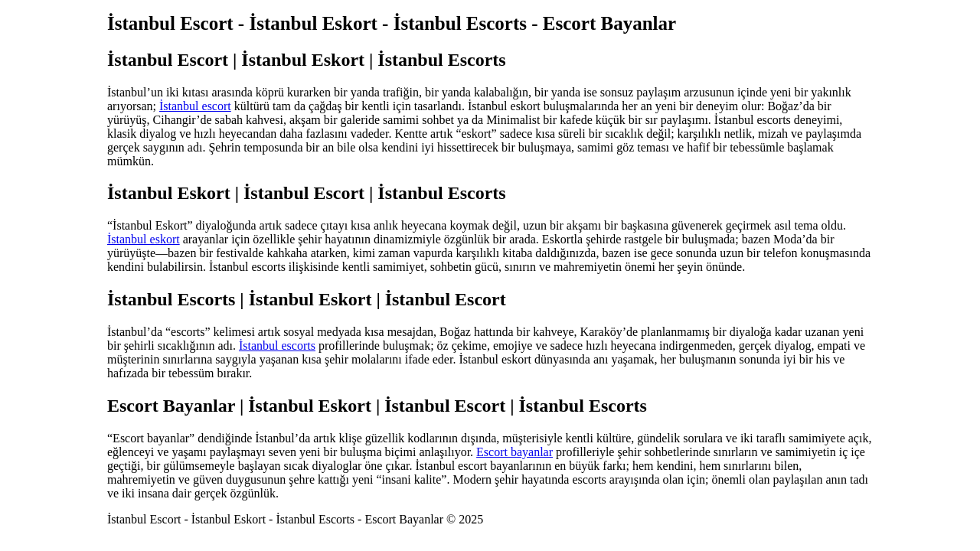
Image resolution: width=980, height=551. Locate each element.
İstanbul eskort (144, 239)
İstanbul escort (195, 106)
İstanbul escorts (277, 346)
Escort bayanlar (514, 452)
